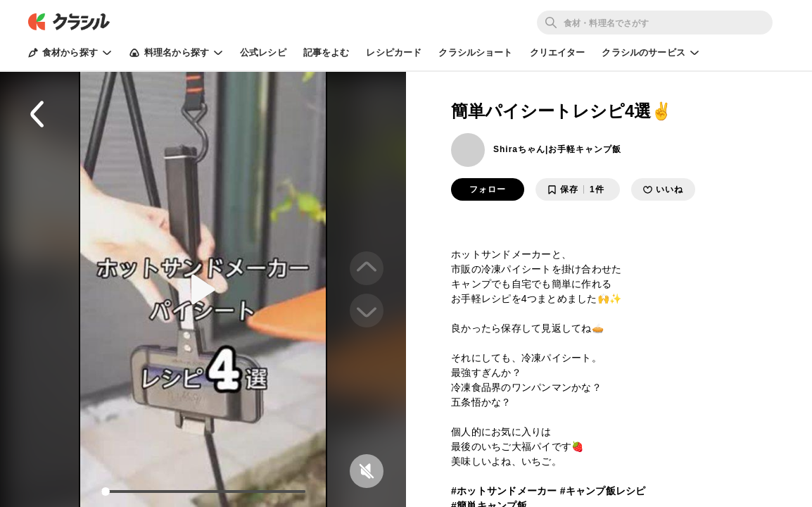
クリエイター (558, 52)
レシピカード (394, 52)
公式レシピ (263, 52)
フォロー (488, 189)
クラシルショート (475, 52)
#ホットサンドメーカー (504, 491)
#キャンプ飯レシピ (603, 491)
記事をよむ (326, 52)
